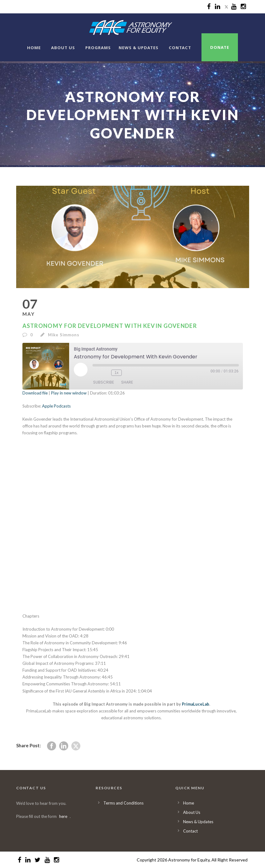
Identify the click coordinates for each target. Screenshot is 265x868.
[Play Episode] (81, 370)
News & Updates (139, 48)
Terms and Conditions (123, 803)
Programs (98, 48)
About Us (63, 48)
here (63, 816)
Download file (35, 393)
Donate (220, 47)
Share (127, 383)
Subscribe (104, 383)
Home (34, 48)
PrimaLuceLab (196, 704)
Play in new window (69, 393)
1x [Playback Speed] (116, 372)
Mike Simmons (64, 335)
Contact (180, 48)
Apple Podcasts (56, 406)
